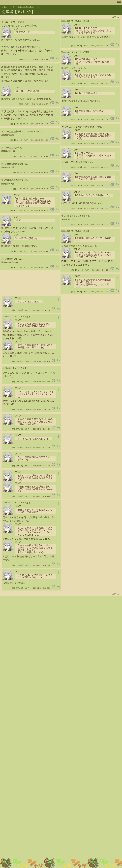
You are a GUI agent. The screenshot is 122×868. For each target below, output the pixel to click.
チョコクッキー (41, 373)
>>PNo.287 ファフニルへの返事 (75, 21)
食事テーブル (18, 156)
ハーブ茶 (13, 131)
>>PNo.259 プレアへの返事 (14, 368)
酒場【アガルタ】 (26, 7)
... (38, 7)
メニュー (6, 7)
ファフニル (8, 373)
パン (11, 148)
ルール (52, 2)
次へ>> (116, 17)
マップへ (9, 2)
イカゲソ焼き (75, 216)
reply (57, 58)
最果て (21, 59)
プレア (26, 59)
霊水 (11, 259)
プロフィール (23, 2)
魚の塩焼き (14, 164)
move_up (52, 58)
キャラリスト (39, 2)
